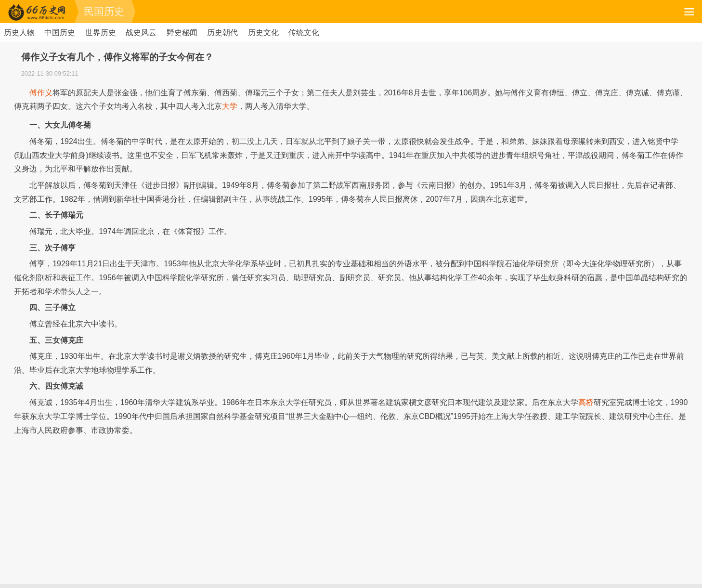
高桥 (586, 402)
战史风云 (141, 33)
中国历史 (60, 33)
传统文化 (304, 33)
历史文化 (263, 33)
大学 (230, 106)
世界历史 (101, 33)
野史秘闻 (182, 33)
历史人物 (19, 33)
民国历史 (104, 11)
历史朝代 (222, 33)
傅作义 (41, 93)
